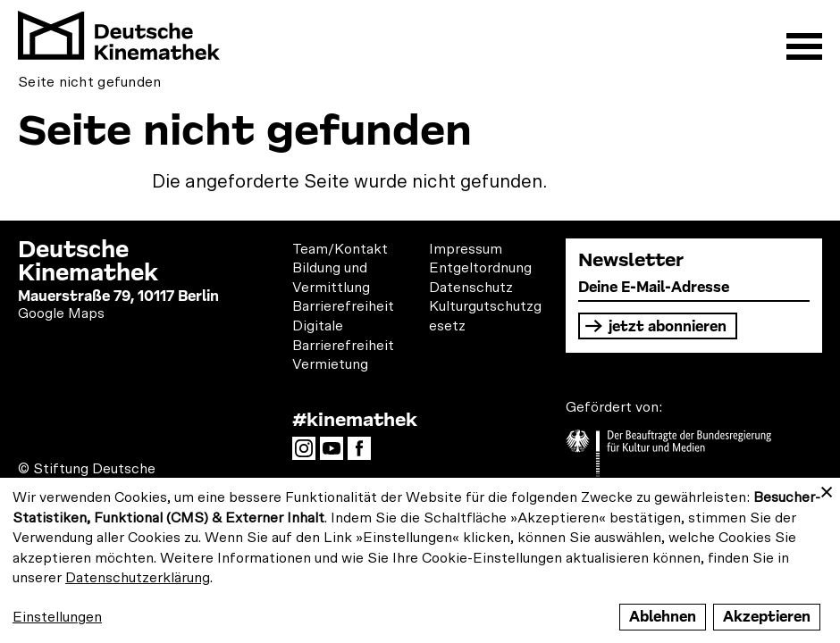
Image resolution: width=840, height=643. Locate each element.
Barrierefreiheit (343, 306)
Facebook (364, 454)
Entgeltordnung (480, 268)
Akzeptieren (767, 617)
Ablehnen (663, 617)
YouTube (336, 454)
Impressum (466, 249)
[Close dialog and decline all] (827, 489)
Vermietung (330, 364)
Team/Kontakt (340, 249)
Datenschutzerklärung (138, 578)
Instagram (308, 454)
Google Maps (61, 313)
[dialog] (420, 560)
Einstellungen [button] (57, 617)
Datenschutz (471, 288)
